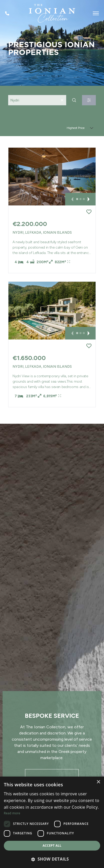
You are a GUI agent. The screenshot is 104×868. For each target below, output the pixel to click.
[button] (73, 199)
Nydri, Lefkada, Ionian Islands (42, 233)
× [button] (98, 782)
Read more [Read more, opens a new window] (12, 813)
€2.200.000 (30, 224)
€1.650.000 (29, 358)
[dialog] (52, 822)
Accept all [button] (52, 846)
